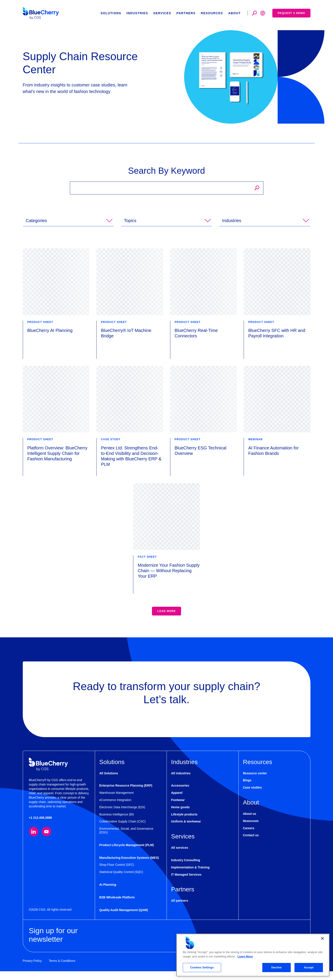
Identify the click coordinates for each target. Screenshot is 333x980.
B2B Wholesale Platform (117, 906)
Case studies (252, 796)
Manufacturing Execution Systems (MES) (129, 866)
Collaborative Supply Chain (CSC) (123, 830)
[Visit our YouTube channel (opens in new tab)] (47, 840)
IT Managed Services (186, 883)
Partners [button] (186, 13)
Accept (309, 967)
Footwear (178, 809)
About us (250, 822)
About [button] (234, 13)
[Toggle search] (254, 13)
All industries (181, 782)
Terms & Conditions (62, 969)
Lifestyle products (184, 823)
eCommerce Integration (115, 809)
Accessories (180, 794)
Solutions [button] (111, 13)
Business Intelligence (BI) (117, 823)
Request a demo (291, 13)
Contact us (251, 844)
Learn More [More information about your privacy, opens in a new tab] (245, 956)
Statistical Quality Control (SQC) (121, 881)
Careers (249, 837)
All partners (180, 909)
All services (180, 856)
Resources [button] (212, 13)
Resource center (255, 782)
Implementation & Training (190, 876)
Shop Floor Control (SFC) (117, 873)
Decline (276, 967)
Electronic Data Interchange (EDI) (122, 816)
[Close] (322, 938)
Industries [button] (137, 13)
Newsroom (251, 830)
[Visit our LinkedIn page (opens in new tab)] (34, 840)
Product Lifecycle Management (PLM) (127, 854)
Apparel (177, 801)
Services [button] (162, 13)
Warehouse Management (117, 801)
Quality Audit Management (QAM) (124, 919)
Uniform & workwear (186, 830)
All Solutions (109, 782)
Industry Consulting (186, 869)
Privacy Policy (32, 969)
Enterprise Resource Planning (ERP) (126, 794)
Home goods (181, 816)
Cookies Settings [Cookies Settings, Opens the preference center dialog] (202, 967)
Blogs (247, 789)
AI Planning (108, 893)
